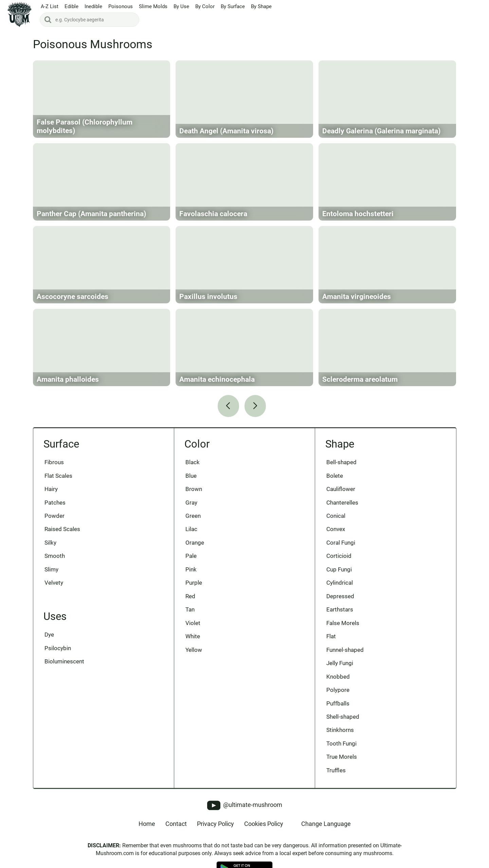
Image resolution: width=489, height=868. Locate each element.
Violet (193, 623)
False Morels (343, 623)
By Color (205, 6)
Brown (194, 489)
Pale (191, 556)
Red (190, 596)
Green (193, 516)
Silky (50, 543)
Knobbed (338, 677)
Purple (194, 583)
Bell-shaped (341, 462)
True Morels (342, 757)
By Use (181, 6)
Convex (336, 529)
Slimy (51, 569)
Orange (195, 543)
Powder (55, 516)
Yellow (194, 650)
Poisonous (121, 6)
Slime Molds (153, 6)
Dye (49, 635)
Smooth (55, 556)
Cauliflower (341, 489)
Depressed (340, 596)
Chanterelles (342, 503)
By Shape (261, 6)
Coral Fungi (341, 543)
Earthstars (340, 609)
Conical (336, 516)
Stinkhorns (340, 730)
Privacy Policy (215, 824)
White (193, 636)
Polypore (338, 690)
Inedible (93, 6)
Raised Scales (62, 529)
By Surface (233, 6)
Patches (55, 503)
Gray (191, 503)
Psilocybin (58, 648)
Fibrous (54, 462)
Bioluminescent (64, 661)
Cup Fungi (339, 569)
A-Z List (50, 6)
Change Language (326, 824)
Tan (190, 609)
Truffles (336, 770)
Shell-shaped (343, 717)
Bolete (335, 476)
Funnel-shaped (345, 650)
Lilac (191, 529)
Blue (191, 476)
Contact (176, 824)
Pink (191, 569)
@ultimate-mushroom (245, 805)
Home (147, 824)
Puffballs (338, 703)
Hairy (51, 489)
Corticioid (339, 556)
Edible (71, 6)
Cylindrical (340, 583)
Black (193, 462)
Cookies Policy (264, 824)
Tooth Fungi (341, 743)
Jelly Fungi (340, 663)
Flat (331, 636)
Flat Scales (58, 476)
